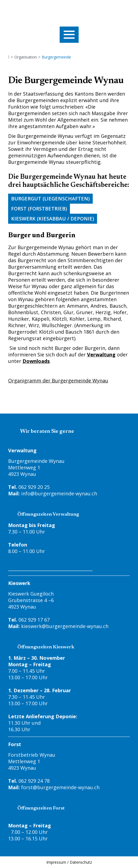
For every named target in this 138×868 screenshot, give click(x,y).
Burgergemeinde (56, 57)
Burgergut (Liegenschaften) (50, 199)
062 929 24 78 (34, 781)
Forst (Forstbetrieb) (39, 209)
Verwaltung (101, 355)
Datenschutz (81, 862)
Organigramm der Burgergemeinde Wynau (58, 381)
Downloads (36, 361)
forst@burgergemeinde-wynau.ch (60, 787)
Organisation (26, 57)
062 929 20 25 (34, 487)
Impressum (56, 862)
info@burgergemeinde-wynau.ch (59, 493)
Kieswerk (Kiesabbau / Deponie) (53, 219)
